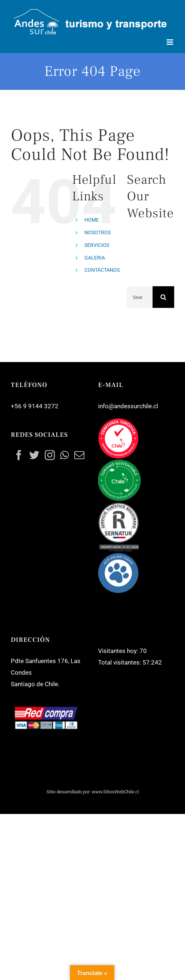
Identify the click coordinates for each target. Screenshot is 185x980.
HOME (92, 220)
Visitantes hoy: (119, 651)
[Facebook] (19, 455)
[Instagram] (50, 455)
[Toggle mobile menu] (170, 42)
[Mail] (79, 455)
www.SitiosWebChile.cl (115, 792)
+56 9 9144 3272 (35, 406)
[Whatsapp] (65, 455)
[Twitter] (34, 455)
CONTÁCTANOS (102, 270)
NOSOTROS (98, 232)
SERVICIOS (97, 245)
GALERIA (95, 258)
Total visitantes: (120, 662)
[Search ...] (140, 297)
